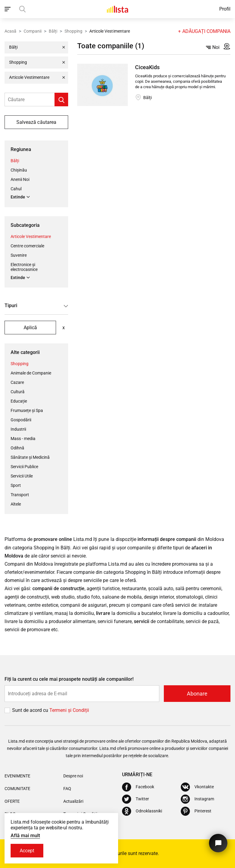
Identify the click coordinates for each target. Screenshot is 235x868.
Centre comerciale (27, 246)
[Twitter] (136, 799)
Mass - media (23, 439)
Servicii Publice (24, 467)
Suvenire (19, 255)
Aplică (30, 328)
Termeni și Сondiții (69, 710)
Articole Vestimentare (31, 236)
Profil (225, 9)
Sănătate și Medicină (30, 457)
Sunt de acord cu (31, 710)
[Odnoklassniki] (142, 811)
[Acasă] (117, 9)
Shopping (73, 31)
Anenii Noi (20, 179)
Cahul (16, 189)
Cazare (17, 382)
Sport (16, 485)
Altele (16, 504)
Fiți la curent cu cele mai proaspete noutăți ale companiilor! (69, 679)
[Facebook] (138, 787)
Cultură (18, 392)
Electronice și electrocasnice (24, 267)
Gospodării (21, 420)
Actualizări (73, 801)
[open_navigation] (8, 9)
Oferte (12, 801)
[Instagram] (197, 799)
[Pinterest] (196, 811)
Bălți (53, 31)
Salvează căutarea (36, 122)
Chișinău (19, 170)
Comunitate (17, 789)
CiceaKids (147, 67)
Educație (19, 401)
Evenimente (17, 776)
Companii (33, 31)
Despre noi (73, 776)
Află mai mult (25, 836)
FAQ (67, 789)
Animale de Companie (31, 373)
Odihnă (17, 448)
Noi (213, 47)
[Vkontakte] (197, 787)
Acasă (10, 31)
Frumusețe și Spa (27, 410)
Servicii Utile (22, 476)
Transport (20, 495)
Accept (27, 851)
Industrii (18, 429)
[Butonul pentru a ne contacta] (218, 843)
